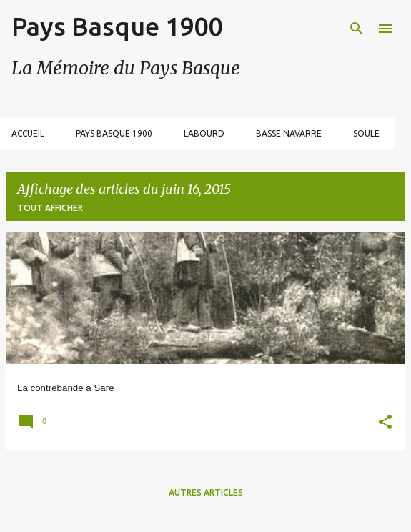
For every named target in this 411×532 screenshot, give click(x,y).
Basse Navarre (289, 133)
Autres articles (206, 492)
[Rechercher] (357, 29)
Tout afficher (50, 208)
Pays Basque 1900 (117, 26)
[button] (385, 424)
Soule (366, 133)
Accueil (28, 133)
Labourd (204, 133)
